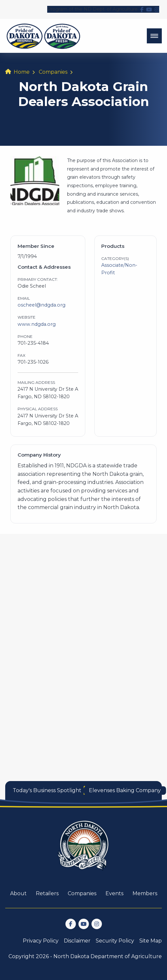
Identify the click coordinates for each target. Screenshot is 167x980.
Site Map (151, 941)
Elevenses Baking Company (125, 790)
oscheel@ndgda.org (42, 305)
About (18, 893)
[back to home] (43, 36)
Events (114, 893)
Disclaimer (77, 941)
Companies (53, 72)
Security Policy (115, 941)
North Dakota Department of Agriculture (108, 956)
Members (145, 893)
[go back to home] (84, 849)
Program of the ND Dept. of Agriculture (92, 9)
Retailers (47, 893)
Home (22, 72)
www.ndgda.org (37, 324)
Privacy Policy (41, 941)
